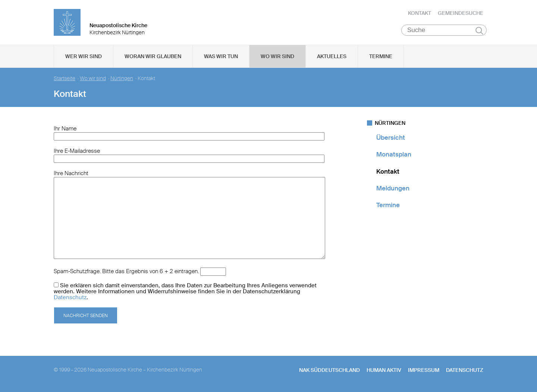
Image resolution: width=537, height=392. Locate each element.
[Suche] (444, 30)
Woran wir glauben (153, 56)
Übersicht (391, 137)
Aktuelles (332, 56)
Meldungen (393, 188)
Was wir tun (221, 56)
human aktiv (384, 370)
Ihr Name (65, 129)
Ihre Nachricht (71, 173)
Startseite (65, 78)
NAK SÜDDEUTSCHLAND (329, 370)
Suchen (479, 31)
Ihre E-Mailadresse (77, 151)
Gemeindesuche (461, 13)
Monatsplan (394, 154)
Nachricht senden (86, 316)
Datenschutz (70, 297)
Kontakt (420, 13)
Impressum (424, 370)
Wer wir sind (84, 56)
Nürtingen (122, 78)
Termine (381, 56)
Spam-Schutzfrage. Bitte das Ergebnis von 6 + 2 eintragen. (126, 271)
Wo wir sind (277, 56)
